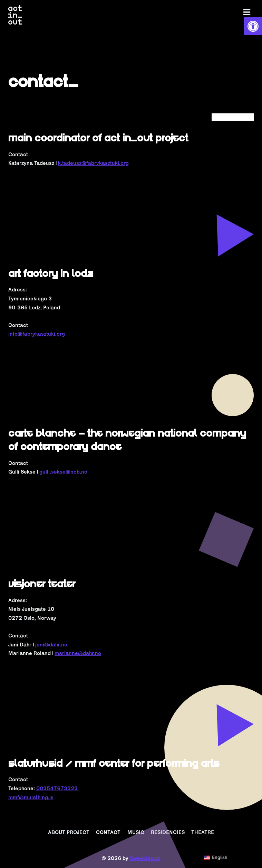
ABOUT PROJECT (69, 832)
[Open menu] (247, 12)
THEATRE (203, 832)
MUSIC (136, 832)
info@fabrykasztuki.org (37, 334)
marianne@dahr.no (78, 653)
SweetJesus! (145, 858)
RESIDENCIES (168, 832)
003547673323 (57, 788)
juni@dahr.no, (51, 645)
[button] (253, 26)
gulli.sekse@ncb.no (63, 472)
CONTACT (108, 832)
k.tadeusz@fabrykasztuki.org (93, 163)
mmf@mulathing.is (31, 797)
